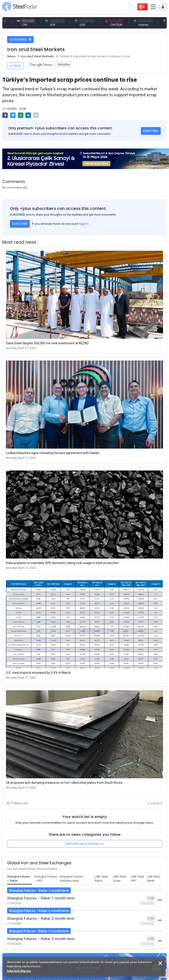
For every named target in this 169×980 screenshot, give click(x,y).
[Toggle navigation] (163, 7)
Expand (155, 803)
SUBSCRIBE (151, 131)
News (11, 56)
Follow (15, 66)
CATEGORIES (20, 40)
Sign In (84, 224)
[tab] (19, 879)
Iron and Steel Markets (37, 56)
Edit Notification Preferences (85, 844)
